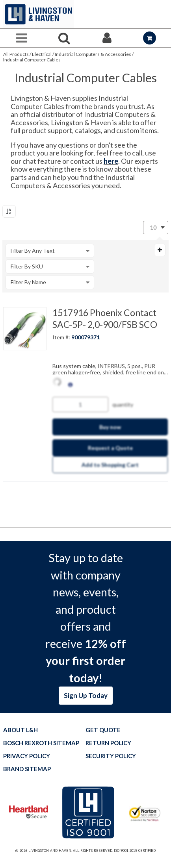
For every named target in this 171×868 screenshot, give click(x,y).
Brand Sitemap (27, 769)
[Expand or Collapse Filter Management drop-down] (160, 250)
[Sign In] (107, 38)
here (111, 161)
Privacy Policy (27, 756)
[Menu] (21, 38)
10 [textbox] (153, 227)
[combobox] (156, 227)
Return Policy (108, 743)
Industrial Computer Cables (32, 60)
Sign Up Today (86, 695)
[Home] (39, 14)
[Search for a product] (64, 38)
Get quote (103, 730)
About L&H (20, 730)
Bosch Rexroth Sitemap (41, 743)
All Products (16, 54)
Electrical (42, 54)
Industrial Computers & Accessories (93, 54)
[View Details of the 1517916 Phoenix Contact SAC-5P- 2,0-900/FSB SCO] (25, 329)
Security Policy (111, 756)
